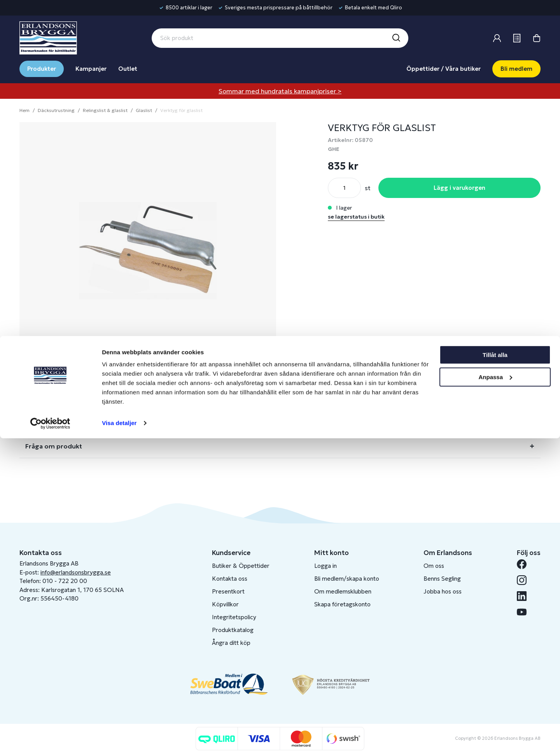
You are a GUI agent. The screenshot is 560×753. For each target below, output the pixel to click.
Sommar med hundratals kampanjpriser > (280, 91)
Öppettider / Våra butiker (444, 69)
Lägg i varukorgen (459, 188)
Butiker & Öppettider (241, 566)
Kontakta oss (230, 579)
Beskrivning (43, 399)
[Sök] (396, 38)
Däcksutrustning (56, 110)
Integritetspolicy (234, 617)
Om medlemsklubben (343, 591)
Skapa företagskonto (342, 604)
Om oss (434, 566)
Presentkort (228, 591)
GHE (333, 149)
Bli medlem (516, 69)
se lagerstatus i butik (356, 217)
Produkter (42, 69)
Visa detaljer (119, 738)
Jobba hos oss (443, 591)
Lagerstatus (44, 422)
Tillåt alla (495, 670)
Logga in (325, 566)
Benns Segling (442, 579)
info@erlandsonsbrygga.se (76, 572)
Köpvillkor (225, 604)
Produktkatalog (233, 630)
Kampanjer (91, 69)
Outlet (128, 69)
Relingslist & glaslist (105, 110)
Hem (24, 110)
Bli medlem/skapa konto (347, 579)
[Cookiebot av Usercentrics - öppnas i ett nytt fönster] (50, 738)
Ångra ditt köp (231, 643)
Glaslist (144, 110)
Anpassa (495, 691)
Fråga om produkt (54, 446)
